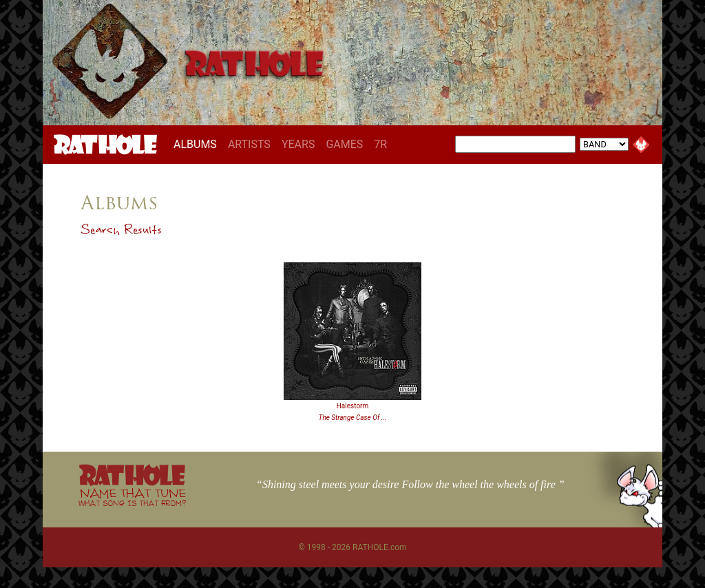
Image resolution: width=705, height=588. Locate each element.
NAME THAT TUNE (132, 497)
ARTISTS (249, 144)
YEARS (298, 144)
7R (380, 144)
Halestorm (353, 406)
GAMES (344, 144)
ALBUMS (198, 144)
